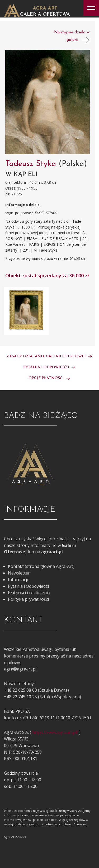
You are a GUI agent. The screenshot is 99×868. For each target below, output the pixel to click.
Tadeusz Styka (32, 164)
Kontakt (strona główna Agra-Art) (41, 566)
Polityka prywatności (28, 599)
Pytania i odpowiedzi (49, 367)
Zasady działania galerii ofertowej (49, 356)
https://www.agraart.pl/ (55, 732)
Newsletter (19, 573)
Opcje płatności (49, 378)
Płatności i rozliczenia (29, 593)
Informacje (19, 580)
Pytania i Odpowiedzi (28, 586)
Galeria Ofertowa (45, 14)
